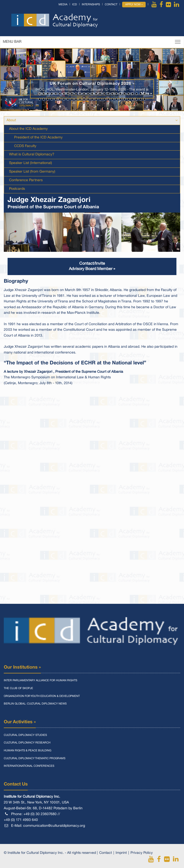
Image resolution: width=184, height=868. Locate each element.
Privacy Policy (142, 853)
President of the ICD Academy (38, 138)
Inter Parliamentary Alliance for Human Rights (41, 680)
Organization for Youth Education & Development (42, 696)
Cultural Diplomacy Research (27, 743)
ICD (75, 5)
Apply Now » (134, 5)
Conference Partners (26, 180)
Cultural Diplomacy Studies (25, 735)
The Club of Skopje (18, 688)
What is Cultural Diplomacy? (32, 154)
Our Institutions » (22, 667)
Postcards (17, 189)
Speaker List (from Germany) (32, 172)
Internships (91, 5)
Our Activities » (20, 722)
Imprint (121, 853)
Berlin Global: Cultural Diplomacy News (35, 704)
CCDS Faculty (25, 146)
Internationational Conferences (29, 766)
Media (63, 5)
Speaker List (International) (31, 163)
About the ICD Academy (28, 129)
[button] (14, 80)
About (11, 120)
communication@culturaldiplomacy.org (54, 826)
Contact (111, 5)
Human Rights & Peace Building (28, 751)
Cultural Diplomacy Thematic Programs (35, 758)
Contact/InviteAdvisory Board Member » (92, 266)
